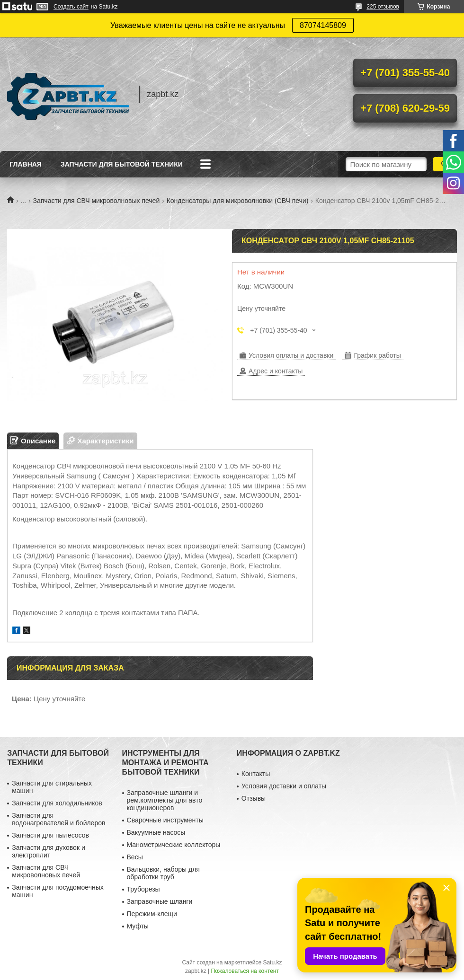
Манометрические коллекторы (174, 845)
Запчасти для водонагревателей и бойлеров (58, 819)
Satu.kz (272, 962)
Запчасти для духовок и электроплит (49, 851)
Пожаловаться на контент (245, 971)
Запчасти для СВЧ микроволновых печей (97, 201)
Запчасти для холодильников (57, 803)
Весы (135, 857)
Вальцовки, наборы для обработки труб (163, 873)
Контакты (256, 774)
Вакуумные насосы (156, 832)
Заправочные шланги (160, 901)
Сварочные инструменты (165, 820)
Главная (26, 164)
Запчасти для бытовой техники (122, 164)
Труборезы (143, 889)
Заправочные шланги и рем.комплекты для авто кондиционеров (165, 800)
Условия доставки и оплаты (284, 786)
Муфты (138, 926)
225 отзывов (383, 7)
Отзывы (254, 798)
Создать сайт (71, 7)
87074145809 (323, 25)
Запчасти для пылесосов (50, 835)
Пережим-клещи (152, 914)
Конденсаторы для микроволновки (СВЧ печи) (238, 201)
